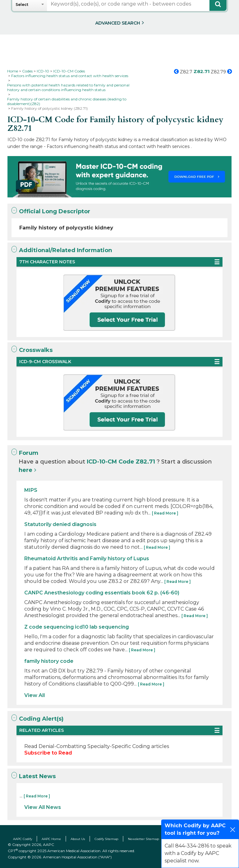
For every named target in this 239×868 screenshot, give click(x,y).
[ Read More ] (165, 513)
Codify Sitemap (106, 839)
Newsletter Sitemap (143, 839)
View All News (43, 807)
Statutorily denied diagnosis (60, 524)
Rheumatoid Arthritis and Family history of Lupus (87, 559)
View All (35, 695)
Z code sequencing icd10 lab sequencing (77, 627)
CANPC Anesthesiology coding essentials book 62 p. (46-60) (102, 593)
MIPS (31, 490)
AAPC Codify (23, 839)
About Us (78, 839)
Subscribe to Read (48, 753)
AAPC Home (51, 839)
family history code (49, 661)
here (26, 470)
